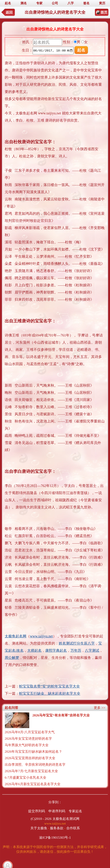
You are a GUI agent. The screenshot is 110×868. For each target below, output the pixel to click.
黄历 (102, 3)
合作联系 (73, 828)
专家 (39, 3)
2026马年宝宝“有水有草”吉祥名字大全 (61, 715)
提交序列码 (37, 811)
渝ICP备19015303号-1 (55, 838)
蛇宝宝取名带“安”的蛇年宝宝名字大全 (49, 686)
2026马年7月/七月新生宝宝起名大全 (31, 771)
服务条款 (57, 828)
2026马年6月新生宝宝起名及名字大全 (33, 784)
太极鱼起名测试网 (66, 819)
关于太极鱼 (39, 828)
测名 (24, 3)
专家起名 (75, 811)
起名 (8, 3)
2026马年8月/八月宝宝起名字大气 (30, 732)
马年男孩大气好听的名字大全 (27, 745)
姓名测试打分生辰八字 (77, 643)
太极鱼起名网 (16, 636)
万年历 (76, 650)
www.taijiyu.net (41, 636)
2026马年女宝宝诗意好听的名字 (28, 739)
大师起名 (34, 650)
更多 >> (100, 708)
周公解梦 (12, 658)
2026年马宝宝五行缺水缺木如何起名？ (33, 752)
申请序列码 (57, 811)
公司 (55, 3)
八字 (71, 3)
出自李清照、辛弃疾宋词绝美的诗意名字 (35, 765)
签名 (86, 3)
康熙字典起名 (56, 650)
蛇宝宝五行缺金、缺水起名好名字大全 (50, 693)
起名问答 (11, 708)
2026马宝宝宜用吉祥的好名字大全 (30, 758)
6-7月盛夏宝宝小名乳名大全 (26, 778)
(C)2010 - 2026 (41, 819)
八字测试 (92, 650)
